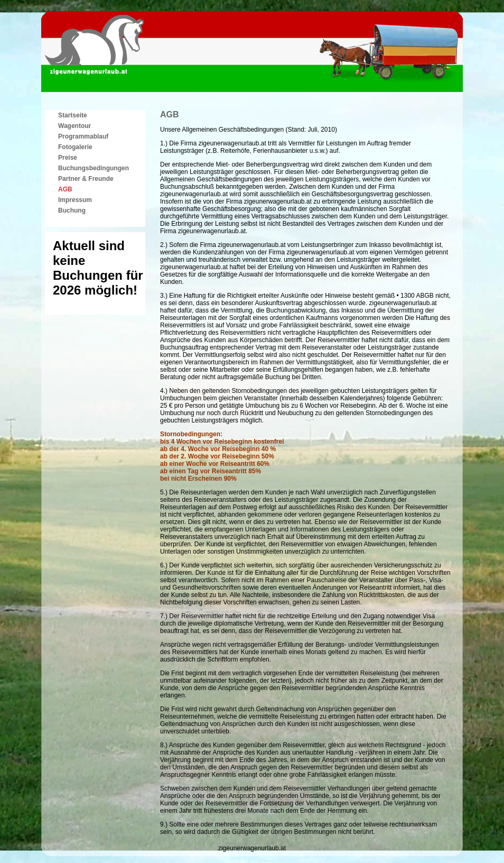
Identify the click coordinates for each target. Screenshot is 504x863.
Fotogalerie (75, 147)
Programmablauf (83, 136)
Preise (68, 158)
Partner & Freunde (86, 179)
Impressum (75, 200)
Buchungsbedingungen (94, 168)
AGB (65, 189)
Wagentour (74, 126)
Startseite (73, 115)
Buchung (72, 210)
